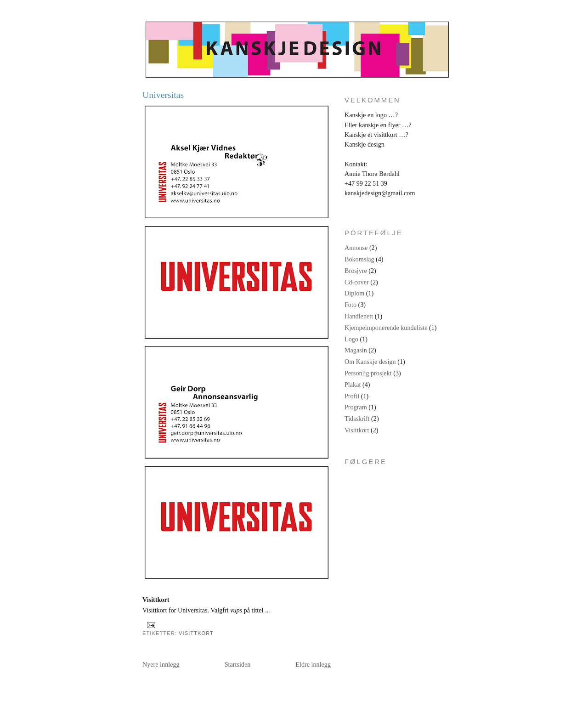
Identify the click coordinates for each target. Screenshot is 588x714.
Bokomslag (359, 259)
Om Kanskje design (370, 362)
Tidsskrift (357, 419)
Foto (351, 305)
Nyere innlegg (161, 664)
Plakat (353, 385)
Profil (352, 396)
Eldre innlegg (313, 664)
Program (356, 407)
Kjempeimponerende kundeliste (386, 328)
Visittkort (196, 633)
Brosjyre (356, 271)
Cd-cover (357, 282)
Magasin (356, 350)
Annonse (356, 248)
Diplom (354, 293)
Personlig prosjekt (368, 373)
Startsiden (238, 664)
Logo (351, 339)
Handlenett (359, 316)
